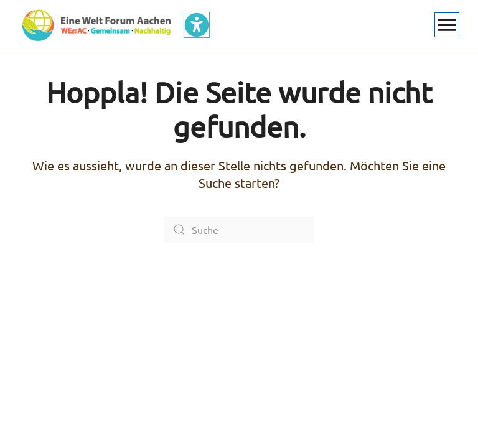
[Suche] (239, 230)
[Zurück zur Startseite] (96, 25)
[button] (447, 25)
